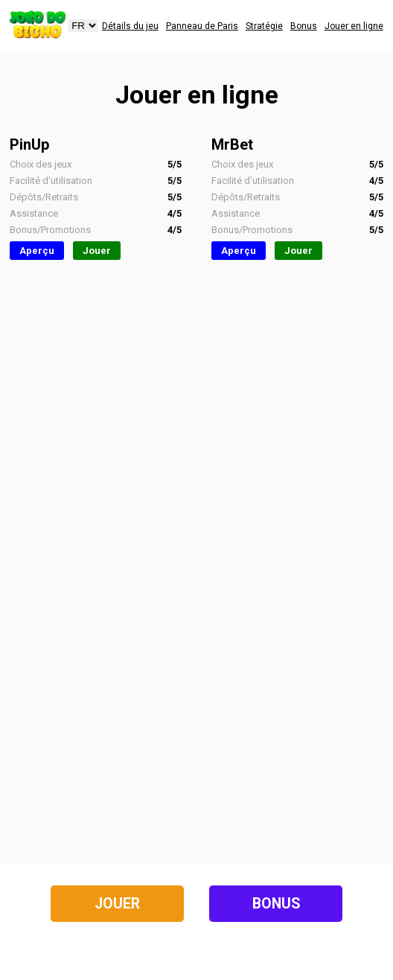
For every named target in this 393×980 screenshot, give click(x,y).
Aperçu (37, 251)
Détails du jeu (130, 26)
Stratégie (264, 26)
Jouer (97, 251)
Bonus (304, 26)
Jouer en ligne (354, 26)
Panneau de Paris (202, 26)
